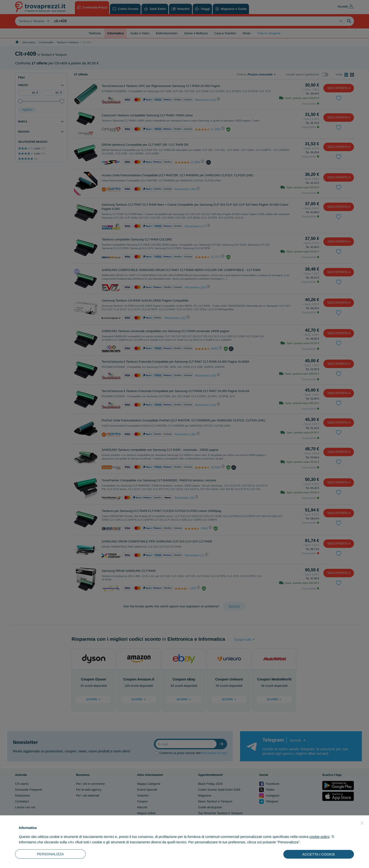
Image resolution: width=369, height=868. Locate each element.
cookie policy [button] (319, 837)
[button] (362, 823)
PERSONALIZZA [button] (50, 854)
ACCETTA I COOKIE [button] (319, 854)
